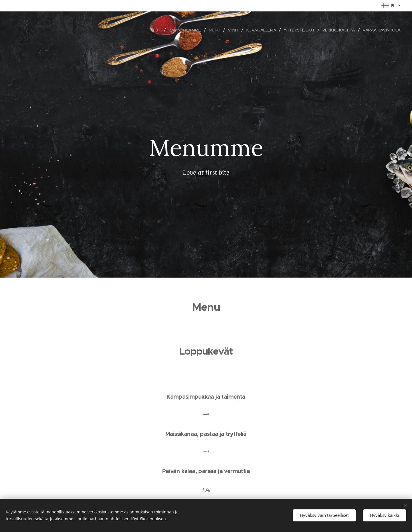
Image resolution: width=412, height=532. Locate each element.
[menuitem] (148, 30)
